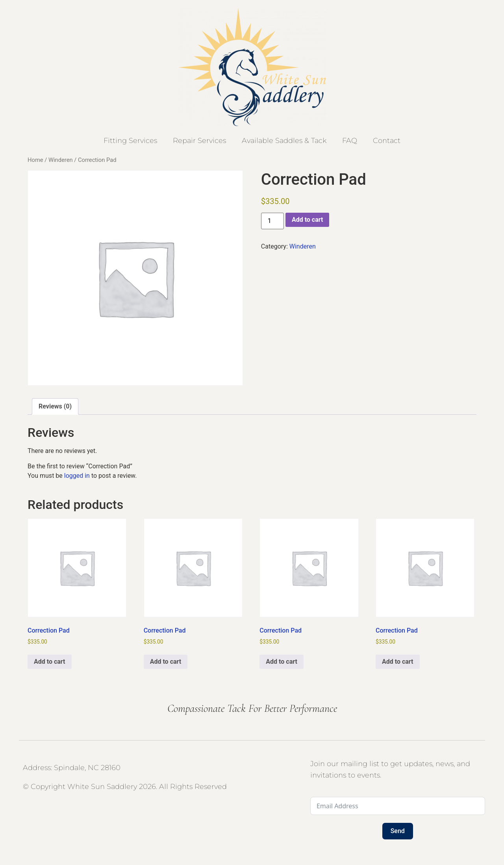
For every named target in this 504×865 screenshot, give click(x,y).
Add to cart (308, 220)
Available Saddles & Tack (284, 141)
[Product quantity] (272, 221)
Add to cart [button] (50, 662)
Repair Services (199, 141)
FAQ (350, 141)
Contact (387, 141)
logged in (77, 476)
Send (398, 831)
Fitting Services (130, 141)
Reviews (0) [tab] (55, 406)
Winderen (61, 160)
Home (35, 160)
